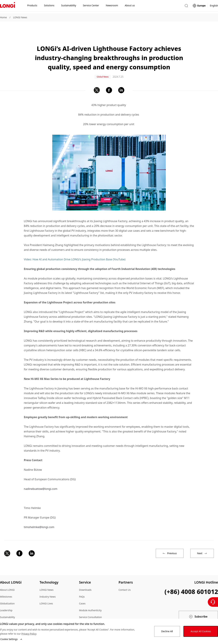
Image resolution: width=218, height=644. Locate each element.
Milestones (6, 585)
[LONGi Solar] (7, 7)
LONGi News (20, 17)
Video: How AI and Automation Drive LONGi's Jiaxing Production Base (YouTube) (75, 248)
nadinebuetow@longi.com (41, 477)
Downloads (85, 578)
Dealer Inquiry (87, 612)
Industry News (48, 585)
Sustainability (7, 605)
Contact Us (125, 578)
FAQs (82, 585)
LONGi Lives (46, 592)
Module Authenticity (90, 599)
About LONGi (7, 578)
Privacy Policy (29, 634)
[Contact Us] (213, 602)
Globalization (7, 592)
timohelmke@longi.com (39, 515)
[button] (186, 7)
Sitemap (5, 612)
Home (3, 17)
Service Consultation (90, 605)
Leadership (6, 599)
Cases (82, 592)
